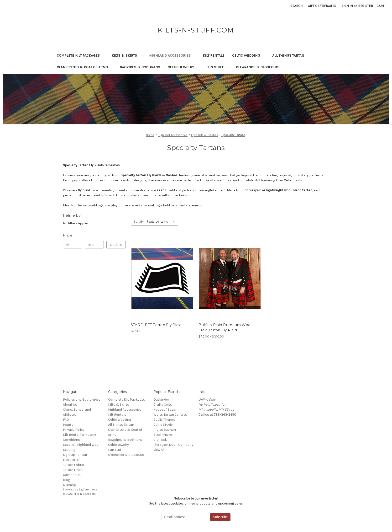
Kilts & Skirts (127, 55)
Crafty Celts (163, 405)
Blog (66, 480)
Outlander (161, 400)
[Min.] (73, 245)
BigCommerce (88, 489)
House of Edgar (165, 410)
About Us (70, 405)
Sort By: (139, 222)
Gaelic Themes (165, 420)
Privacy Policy (74, 430)
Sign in (347, 6)
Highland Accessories (172, 55)
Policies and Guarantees (82, 400)
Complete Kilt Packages (81, 55)
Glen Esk (160, 440)
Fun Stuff (217, 67)
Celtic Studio (163, 425)
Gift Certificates (322, 6)
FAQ (66, 420)
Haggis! (69, 425)
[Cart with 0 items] (380, 6)
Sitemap (69, 485)
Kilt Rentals (214, 55)
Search (296, 6)
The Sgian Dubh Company (173, 445)
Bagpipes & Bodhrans (140, 67)
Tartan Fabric (73, 465)
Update (116, 245)
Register (366, 6)
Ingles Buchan (165, 430)
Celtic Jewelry (183, 67)
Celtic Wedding (248, 55)
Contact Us (72, 475)
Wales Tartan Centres (170, 415)
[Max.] (94, 245)
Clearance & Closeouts (260, 67)
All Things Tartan (290, 55)
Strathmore (163, 435)
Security (69, 450)
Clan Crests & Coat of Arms (85, 67)
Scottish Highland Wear (81, 445)
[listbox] (162, 222)
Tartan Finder (73, 470)
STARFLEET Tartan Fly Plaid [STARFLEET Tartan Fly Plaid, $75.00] (156, 325)
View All (159, 450)
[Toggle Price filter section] (94, 235)
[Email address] (185, 517)
